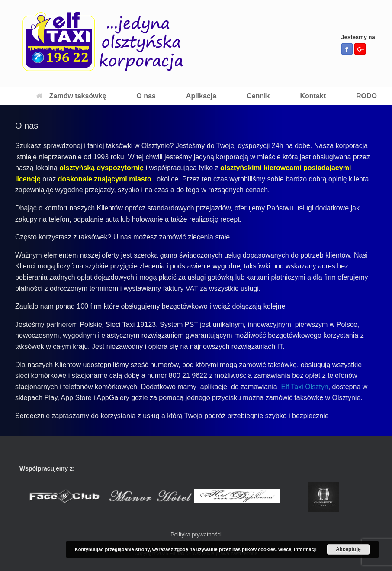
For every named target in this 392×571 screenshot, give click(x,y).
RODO (366, 96)
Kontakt (313, 96)
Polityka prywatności (196, 534)
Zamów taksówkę (71, 96)
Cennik (258, 96)
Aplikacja (201, 96)
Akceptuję (348, 549)
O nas (146, 96)
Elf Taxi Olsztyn (305, 387)
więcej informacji (297, 549)
